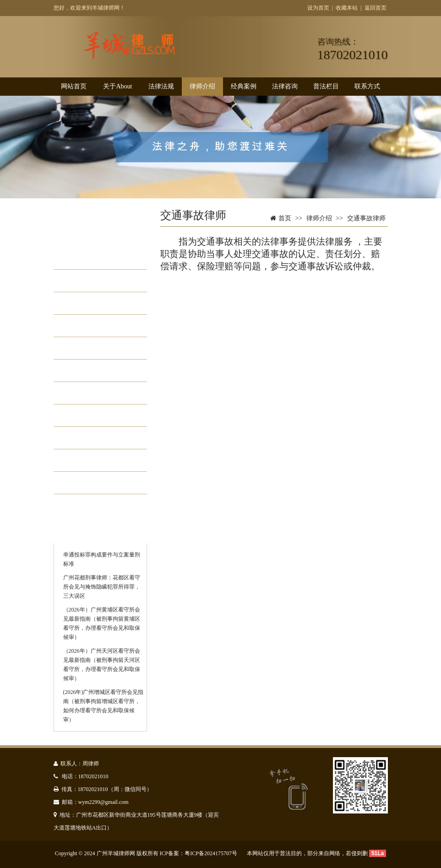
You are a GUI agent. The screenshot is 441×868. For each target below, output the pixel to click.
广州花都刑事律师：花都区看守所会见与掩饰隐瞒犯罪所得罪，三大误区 (102, 587)
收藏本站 (347, 8)
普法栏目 (326, 86)
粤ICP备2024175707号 (211, 853)
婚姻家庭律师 (97, 281)
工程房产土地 (97, 348)
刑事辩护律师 (97, 258)
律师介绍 (202, 86)
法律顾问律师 (97, 393)
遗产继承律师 (97, 438)
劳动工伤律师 (97, 326)
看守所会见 (93, 483)
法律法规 (161, 86)
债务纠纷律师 (97, 371)
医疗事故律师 (97, 415)
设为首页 (318, 8)
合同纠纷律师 (97, 460)
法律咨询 (285, 86)
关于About (117, 86)
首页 (285, 218)
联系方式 (367, 86)
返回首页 (376, 8)
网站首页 (74, 86)
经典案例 (244, 86)
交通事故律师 (97, 303)
